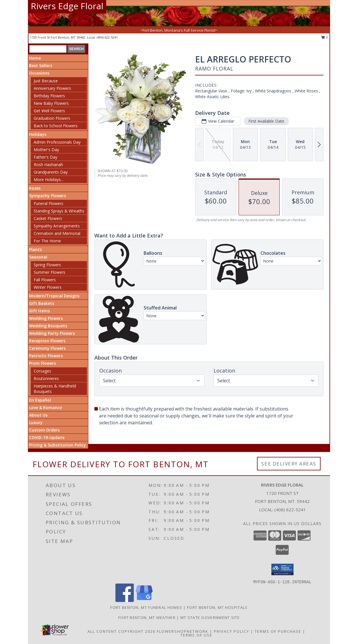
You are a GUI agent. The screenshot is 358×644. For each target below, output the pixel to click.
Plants (35, 249)
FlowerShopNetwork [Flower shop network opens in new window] (183, 631)
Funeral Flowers (48, 203)
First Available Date (266, 121)
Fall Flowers (45, 280)
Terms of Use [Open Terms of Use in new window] (196, 635)
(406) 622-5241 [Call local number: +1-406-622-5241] (107, 37)
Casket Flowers (48, 218)
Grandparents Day (51, 172)
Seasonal (38, 257)
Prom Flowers (42, 363)
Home (35, 58)
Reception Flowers (47, 341)
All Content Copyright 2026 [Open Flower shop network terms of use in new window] (121, 631)
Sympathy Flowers (47, 196)
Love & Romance (45, 408)
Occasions (39, 73)
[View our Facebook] (125, 600)
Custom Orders (44, 430)
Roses (35, 188)
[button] (282, 569)
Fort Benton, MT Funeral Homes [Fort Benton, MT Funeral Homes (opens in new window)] (146, 607)
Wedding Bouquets (48, 326)
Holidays (38, 134)
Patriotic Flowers (46, 356)
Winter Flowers (48, 287)
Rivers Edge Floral (67, 6)
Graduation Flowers (52, 118)
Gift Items (39, 311)
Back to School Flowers (56, 126)
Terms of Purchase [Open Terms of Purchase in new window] (278, 631)
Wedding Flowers (46, 318)
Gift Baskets (42, 303)
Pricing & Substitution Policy (58, 445)
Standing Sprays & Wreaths (59, 211)
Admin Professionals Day (57, 142)
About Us (38, 415)
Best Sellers (41, 65)
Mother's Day (46, 150)
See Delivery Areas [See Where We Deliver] (289, 464)
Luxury (36, 422)
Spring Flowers (47, 265)
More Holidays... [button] (48, 179)
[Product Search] (48, 49)
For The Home (47, 241)
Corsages (42, 371)
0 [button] (324, 37)
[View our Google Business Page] (144, 600)
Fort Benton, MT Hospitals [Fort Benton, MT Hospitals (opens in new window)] (217, 607)
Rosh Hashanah (48, 165)
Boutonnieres (46, 378)
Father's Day (45, 157)
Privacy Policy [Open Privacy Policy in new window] (232, 631)
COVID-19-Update (47, 437)
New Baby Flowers (51, 103)
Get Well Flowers (49, 111)
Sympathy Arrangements (57, 226)
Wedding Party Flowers (52, 333)
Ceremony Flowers (47, 348)
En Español (40, 400)
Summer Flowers (49, 272)
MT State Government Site (210, 618)
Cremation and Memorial (57, 233)
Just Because (46, 81)
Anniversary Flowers (52, 88)
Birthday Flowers (49, 96)
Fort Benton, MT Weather (147, 618)
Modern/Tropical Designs (54, 296)
